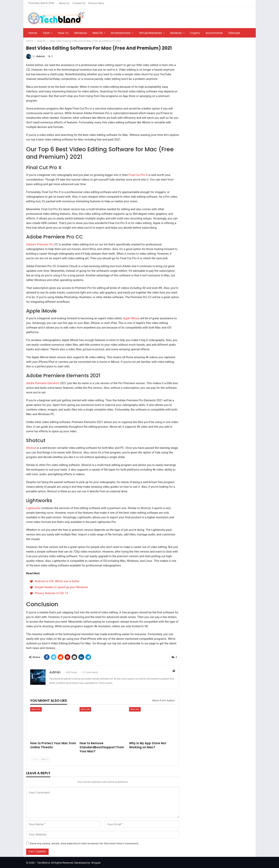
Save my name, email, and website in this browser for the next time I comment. (84, 843)
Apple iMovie (131, 318)
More (232, 33)
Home (33, 33)
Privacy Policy (96, 3)
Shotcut (31, 448)
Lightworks (33, 508)
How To (63, 33)
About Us (64, 3)
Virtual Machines (150, 33)
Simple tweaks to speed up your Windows (61, 587)
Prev (35, 759)
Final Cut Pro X (138, 175)
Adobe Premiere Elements (43, 383)
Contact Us (79, 3)
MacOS (98, 33)
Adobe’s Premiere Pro (40, 244)
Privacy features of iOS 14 (51, 593)
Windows (81, 33)
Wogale (96, 862)
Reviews (176, 33)
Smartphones (121, 33)
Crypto (195, 33)
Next (45, 759)
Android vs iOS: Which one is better (57, 581)
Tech (46, 33)
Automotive (214, 33)
